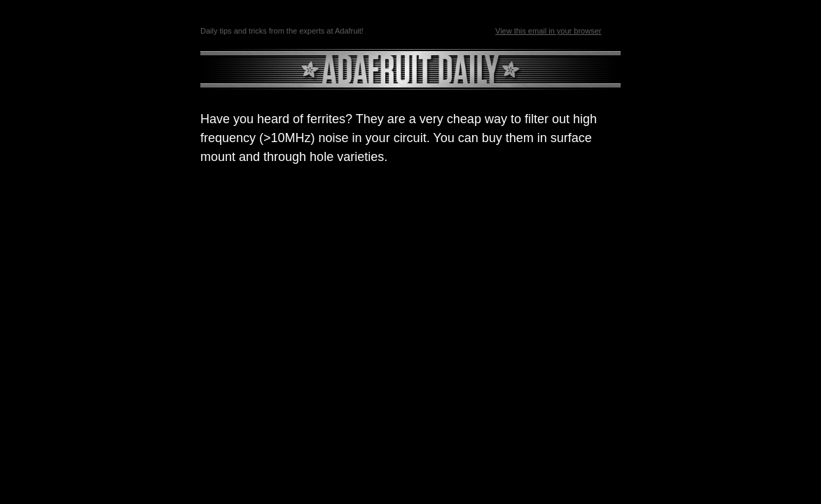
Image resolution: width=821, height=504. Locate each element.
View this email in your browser (548, 31)
